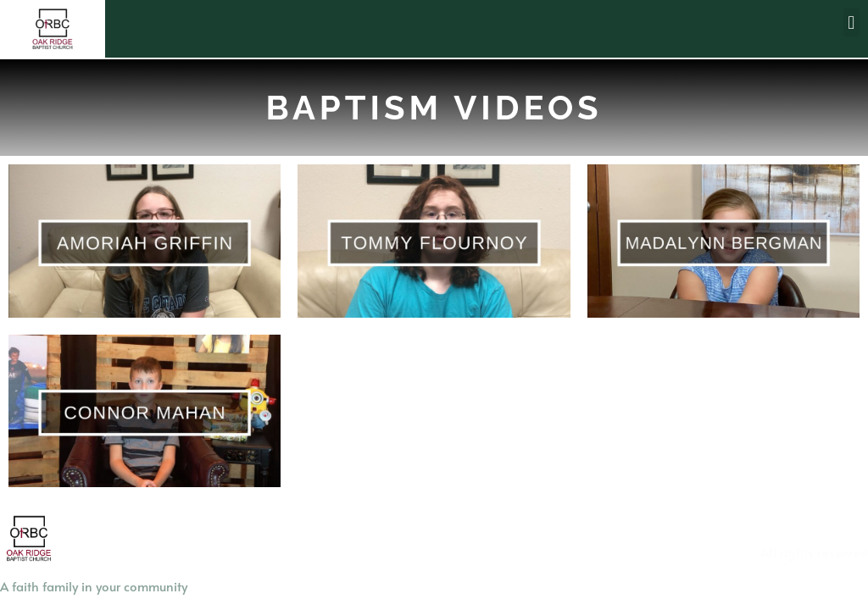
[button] (851, 22)
